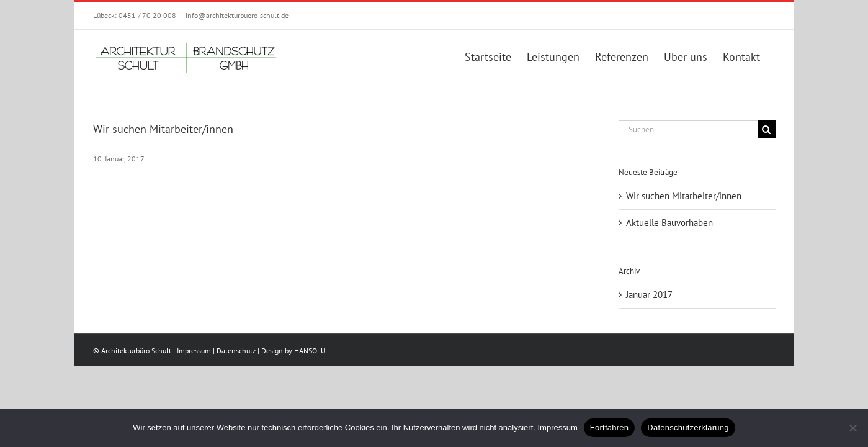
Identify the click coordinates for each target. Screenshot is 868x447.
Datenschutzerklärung (688, 427)
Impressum (194, 350)
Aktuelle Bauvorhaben (669, 223)
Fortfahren (609, 427)
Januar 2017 (649, 295)
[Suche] (767, 129)
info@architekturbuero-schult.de (237, 15)
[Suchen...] (688, 129)
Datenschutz (236, 350)
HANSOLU (310, 350)
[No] (852, 428)
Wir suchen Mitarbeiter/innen (684, 196)
